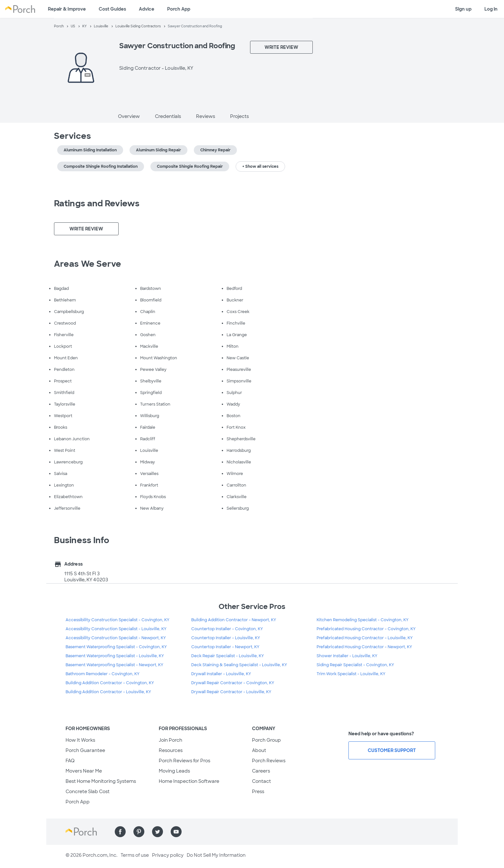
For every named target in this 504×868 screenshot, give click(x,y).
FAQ (70, 761)
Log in (491, 9)
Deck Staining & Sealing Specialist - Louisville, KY (239, 665)
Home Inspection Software (189, 781)
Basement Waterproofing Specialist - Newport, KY (114, 665)
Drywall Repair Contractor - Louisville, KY (231, 692)
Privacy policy (168, 855)
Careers (261, 771)
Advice (147, 9)
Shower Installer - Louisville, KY (347, 656)
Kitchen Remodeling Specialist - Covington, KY (363, 620)
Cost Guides (112, 9)
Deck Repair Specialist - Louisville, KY (228, 656)
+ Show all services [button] (260, 166)
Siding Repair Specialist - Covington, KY (355, 665)
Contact (261, 781)
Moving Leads (174, 771)
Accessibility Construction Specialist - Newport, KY (116, 638)
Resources (171, 750)
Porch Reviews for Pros (184, 761)
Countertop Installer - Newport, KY (225, 647)
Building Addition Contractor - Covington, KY (110, 683)
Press (258, 792)
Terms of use (135, 855)
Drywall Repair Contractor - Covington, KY (233, 683)
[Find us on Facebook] (120, 832)
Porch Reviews (269, 761)
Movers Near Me (84, 771)
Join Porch (171, 740)
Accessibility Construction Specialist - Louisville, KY (116, 629)
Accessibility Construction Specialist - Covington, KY (117, 620)
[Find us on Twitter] (157, 832)
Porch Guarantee (85, 750)
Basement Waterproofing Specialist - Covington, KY (116, 647)
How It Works (80, 740)
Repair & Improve (67, 9)
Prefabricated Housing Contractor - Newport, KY (364, 647)
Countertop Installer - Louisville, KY (226, 638)
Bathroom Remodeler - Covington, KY (103, 674)
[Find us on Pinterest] (139, 832)
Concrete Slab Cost (88, 792)
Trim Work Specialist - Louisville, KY (351, 674)
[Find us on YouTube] (176, 832)
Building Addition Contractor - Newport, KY (234, 620)
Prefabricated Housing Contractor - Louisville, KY (365, 638)
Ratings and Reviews (97, 203)
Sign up (463, 9)
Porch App (179, 9)
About (259, 750)
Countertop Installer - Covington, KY (227, 629)
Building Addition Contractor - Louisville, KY (108, 692)
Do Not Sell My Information (216, 855)
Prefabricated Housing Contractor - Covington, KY (366, 629)
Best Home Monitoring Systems (101, 781)
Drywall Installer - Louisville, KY (221, 674)
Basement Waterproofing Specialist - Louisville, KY (115, 656)
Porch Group (266, 740)
